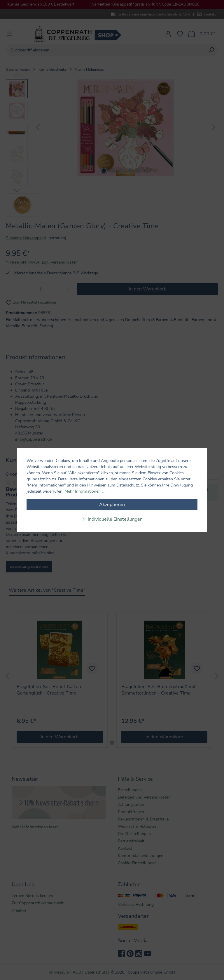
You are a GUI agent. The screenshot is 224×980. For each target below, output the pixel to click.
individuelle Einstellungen (115, 519)
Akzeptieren (112, 505)
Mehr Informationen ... (84, 491)
